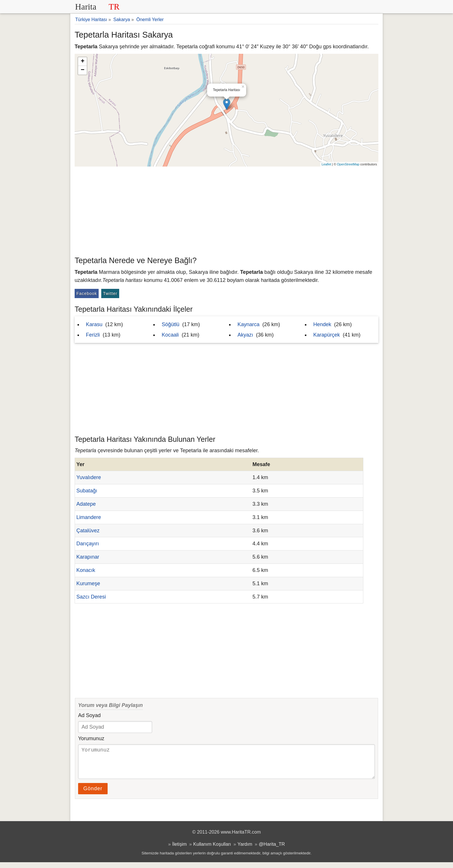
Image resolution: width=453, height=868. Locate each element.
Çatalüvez (88, 531)
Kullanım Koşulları (212, 850)
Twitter (110, 293)
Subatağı (87, 491)
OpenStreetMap (348, 164)
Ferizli (93, 335)
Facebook (87, 293)
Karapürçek (327, 335)
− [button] (83, 70)
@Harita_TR (272, 850)
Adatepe (86, 504)
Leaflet (326, 164)
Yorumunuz (91, 738)
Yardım (245, 850)
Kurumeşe (88, 583)
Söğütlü (171, 324)
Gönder (93, 794)
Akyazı (245, 335)
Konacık (86, 570)
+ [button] (83, 62)
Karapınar (88, 557)
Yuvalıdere (89, 477)
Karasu (94, 324)
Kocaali (170, 335)
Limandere (89, 517)
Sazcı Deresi (91, 597)
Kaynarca (248, 324)
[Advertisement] (226, 210)
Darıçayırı (88, 544)
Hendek (322, 324)
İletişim (179, 850)
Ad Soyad (89, 715)
